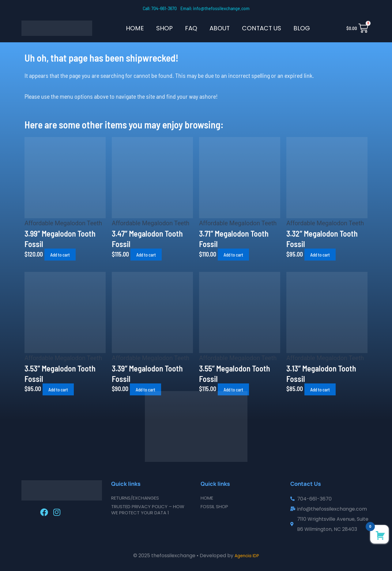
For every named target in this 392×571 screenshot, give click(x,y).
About (220, 28)
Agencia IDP (247, 556)
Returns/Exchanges (138, 498)
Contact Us (262, 28)
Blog (302, 28)
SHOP (164, 28)
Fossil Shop (216, 506)
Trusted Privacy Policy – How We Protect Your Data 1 (151, 510)
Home (135, 28)
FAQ (191, 28)
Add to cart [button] (64, 255)
